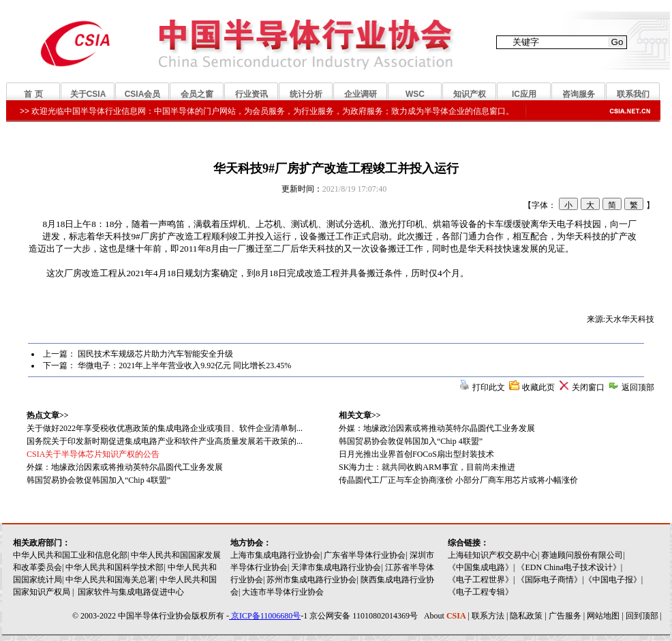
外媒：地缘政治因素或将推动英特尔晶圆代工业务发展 (437, 428)
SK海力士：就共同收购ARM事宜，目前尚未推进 (427, 467)
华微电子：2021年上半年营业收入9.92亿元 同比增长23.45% (184, 366)
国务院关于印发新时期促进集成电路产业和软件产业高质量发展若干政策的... (165, 441)
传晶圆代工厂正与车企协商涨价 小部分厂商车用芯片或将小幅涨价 (458, 480)
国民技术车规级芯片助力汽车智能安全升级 (155, 354)
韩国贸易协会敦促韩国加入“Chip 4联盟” (411, 441)
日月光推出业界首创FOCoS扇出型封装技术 (416, 454)
